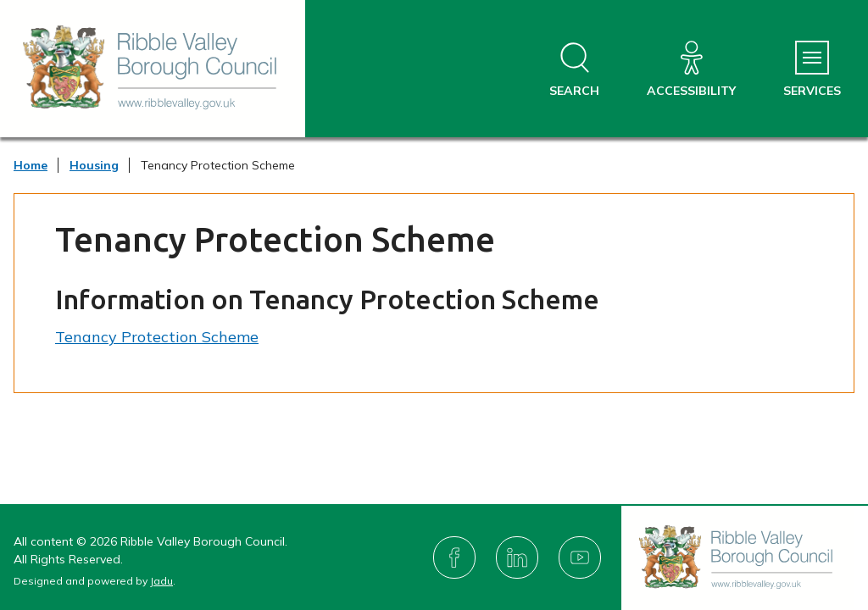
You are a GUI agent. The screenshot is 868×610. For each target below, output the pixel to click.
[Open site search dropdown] (574, 70)
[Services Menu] (812, 70)
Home (31, 165)
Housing (94, 165)
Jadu (161, 581)
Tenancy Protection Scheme (157, 337)
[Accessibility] (691, 70)
